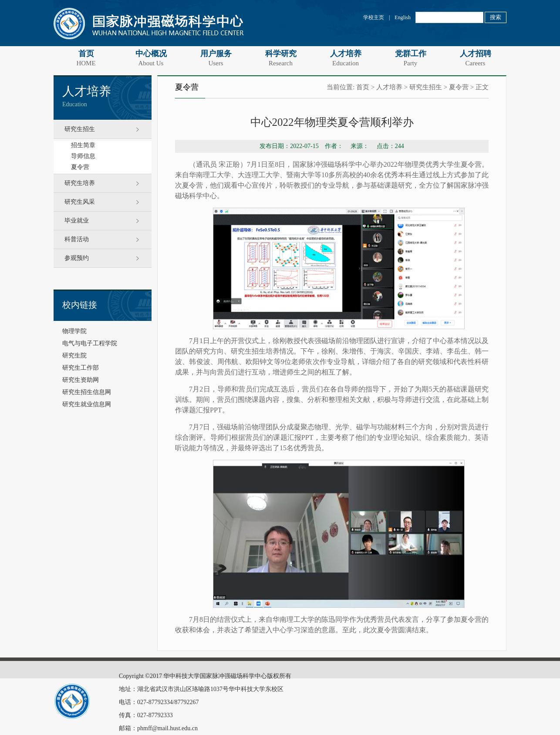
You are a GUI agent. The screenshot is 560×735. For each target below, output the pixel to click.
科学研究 (281, 58)
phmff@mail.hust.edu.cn (167, 728)
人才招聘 (475, 58)
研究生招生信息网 (87, 392)
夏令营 (80, 167)
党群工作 (410, 58)
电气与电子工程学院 (90, 343)
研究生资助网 (81, 380)
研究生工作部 (81, 368)
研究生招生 (80, 129)
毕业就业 (77, 221)
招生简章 (83, 145)
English (403, 17)
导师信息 (83, 156)
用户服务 (216, 58)
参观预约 (77, 258)
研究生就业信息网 (87, 404)
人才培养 (346, 58)
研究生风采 (80, 202)
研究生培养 (80, 183)
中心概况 (151, 58)
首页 (86, 58)
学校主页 (374, 17)
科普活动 (77, 239)
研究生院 (74, 356)
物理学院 (74, 331)
